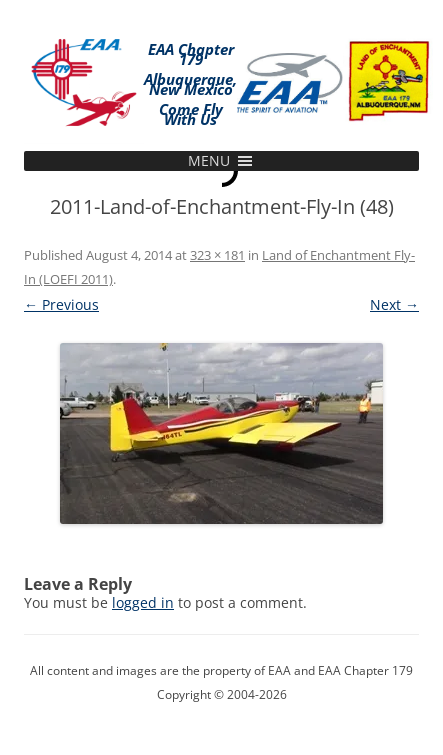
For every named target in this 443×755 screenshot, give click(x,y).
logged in (143, 602)
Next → (394, 304)
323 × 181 (217, 255)
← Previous (61, 304)
